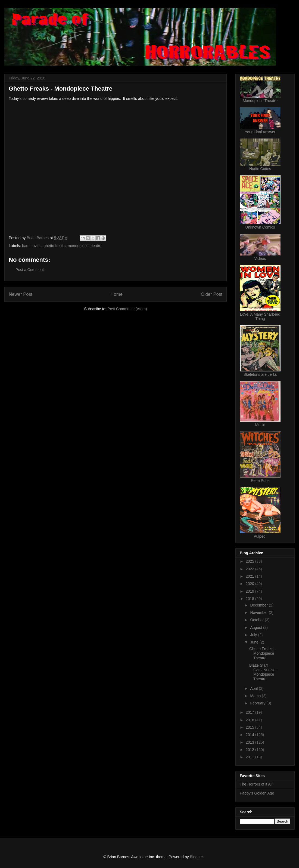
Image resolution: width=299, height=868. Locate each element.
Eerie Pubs (260, 481)
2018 (250, 599)
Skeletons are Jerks (260, 374)
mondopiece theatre (85, 246)
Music (260, 425)
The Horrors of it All (256, 784)
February (258, 703)
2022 (250, 569)
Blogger (196, 857)
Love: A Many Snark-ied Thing (260, 316)
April (254, 688)
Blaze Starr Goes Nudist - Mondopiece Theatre (263, 672)
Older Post (212, 294)
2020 (250, 584)
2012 (250, 750)
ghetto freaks (54, 246)
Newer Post (21, 294)
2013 (250, 742)
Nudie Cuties (260, 169)
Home (116, 294)
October (257, 620)
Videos (260, 258)
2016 (250, 720)
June (255, 642)
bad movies (32, 246)
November (259, 612)
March (256, 696)
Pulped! (260, 536)
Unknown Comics (260, 227)
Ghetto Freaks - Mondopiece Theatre (262, 653)
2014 (250, 735)
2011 (250, 757)
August (256, 627)
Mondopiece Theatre (260, 101)
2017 (250, 712)
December (259, 605)
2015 (250, 727)
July (254, 635)
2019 (250, 591)
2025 (250, 561)
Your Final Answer (260, 132)
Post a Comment (30, 270)
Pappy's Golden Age (257, 793)
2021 (250, 576)
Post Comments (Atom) (127, 309)
